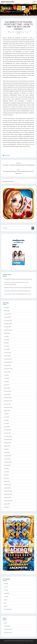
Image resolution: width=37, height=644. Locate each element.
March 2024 (7, 388)
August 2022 (7, 446)
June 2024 (7, 378)
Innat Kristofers (8, 2)
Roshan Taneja (24, 32)
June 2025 (7, 340)
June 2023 (7, 417)
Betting (6, 584)
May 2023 (6, 420)
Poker (6, 600)
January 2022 (7, 459)
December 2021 (8, 462)
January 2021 (7, 488)
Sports (6, 606)
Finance (6, 590)
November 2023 (8, 401)
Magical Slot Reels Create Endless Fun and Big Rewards (18, 288)
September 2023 (8, 407)
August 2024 (7, 372)
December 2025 (8, 320)
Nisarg (31, 641)
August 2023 (7, 410)
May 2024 (6, 381)
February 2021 (8, 485)
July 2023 (6, 414)
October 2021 (7, 465)
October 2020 (7, 497)
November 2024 (8, 362)
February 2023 (8, 430)
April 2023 (7, 423)
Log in (6, 623)
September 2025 (8, 330)
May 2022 (6, 449)
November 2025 (8, 324)
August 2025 (7, 333)
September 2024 (8, 369)
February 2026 (8, 314)
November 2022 (8, 439)
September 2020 (8, 501)
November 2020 (8, 494)
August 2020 (7, 504)
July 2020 (6, 507)
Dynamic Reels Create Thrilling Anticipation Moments (18, 294)
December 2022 (8, 436)
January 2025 (7, 356)
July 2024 (6, 375)
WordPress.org (8, 632)
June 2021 (7, 472)
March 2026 (7, 311)
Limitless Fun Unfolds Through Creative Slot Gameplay (18, 279)
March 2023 (7, 427)
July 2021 (6, 468)
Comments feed (8, 629)
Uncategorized (8, 609)
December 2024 (8, 359)
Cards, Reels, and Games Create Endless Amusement (17, 291)
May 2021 (6, 475)
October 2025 (7, 327)
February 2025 (8, 353)
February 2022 (8, 456)
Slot (5, 603)
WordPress (22, 641)
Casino (6, 587)
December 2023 (8, 398)
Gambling (7, 155)
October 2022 (7, 443)
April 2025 (7, 346)
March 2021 (7, 481)
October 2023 (7, 404)
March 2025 (7, 349)
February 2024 (8, 391)
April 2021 (7, 478)
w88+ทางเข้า (23, 138)
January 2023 (7, 433)
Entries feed (7, 626)
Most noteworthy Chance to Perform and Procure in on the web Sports (19, 171)
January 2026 (7, 317)
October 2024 (7, 365)
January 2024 (7, 394)
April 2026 (7, 307)
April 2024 (7, 385)
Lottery (6, 596)
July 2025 (6, 336)
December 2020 (8, 491)
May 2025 (6, 343)
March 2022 (7, 452)
